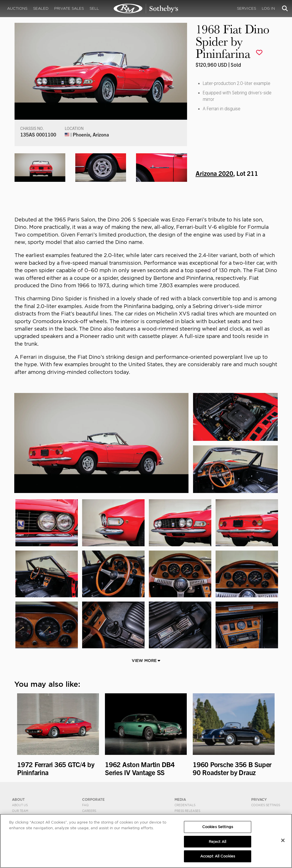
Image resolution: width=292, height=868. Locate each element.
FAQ (85, 805)
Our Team (20, 811)
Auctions (17, 8)
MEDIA (180, 799)
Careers (89, 811)
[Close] (283, 840)
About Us (20, 805)
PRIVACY (259, 799)
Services (247, 8)
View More (146, 661)
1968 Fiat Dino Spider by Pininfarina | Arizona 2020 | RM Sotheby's (146, 9)
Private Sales (69, 8)
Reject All (217, 842)
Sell (94, 8)
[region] (146, 841)
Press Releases (187, 811)
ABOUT (18, 799)
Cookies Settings (266, 805)
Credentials (185, 805)
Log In (268, 8)
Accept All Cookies (218, 856)
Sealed (41, 8)
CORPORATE (93, 799)
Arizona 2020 (214, 173)
